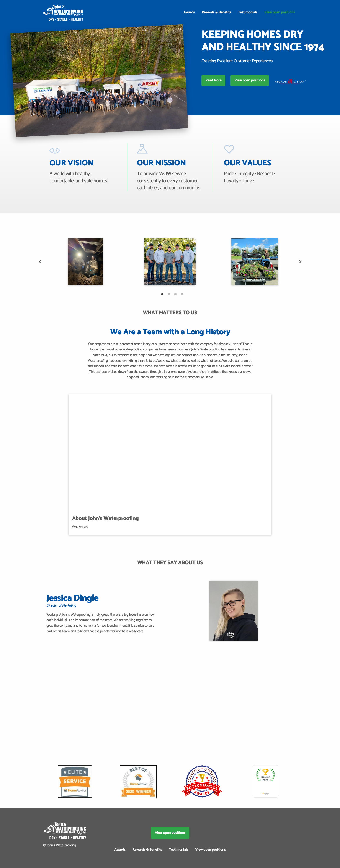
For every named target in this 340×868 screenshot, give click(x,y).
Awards (189, 12)
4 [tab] (180, 292)
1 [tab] (160, 292)
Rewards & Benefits (216, 12)
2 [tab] (167, 292)
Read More (213, 80)
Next (300, 262)
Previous (40, 262)
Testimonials (248, 12)
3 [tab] (173, 292)
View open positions (280, 12)
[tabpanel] (85, 262)
